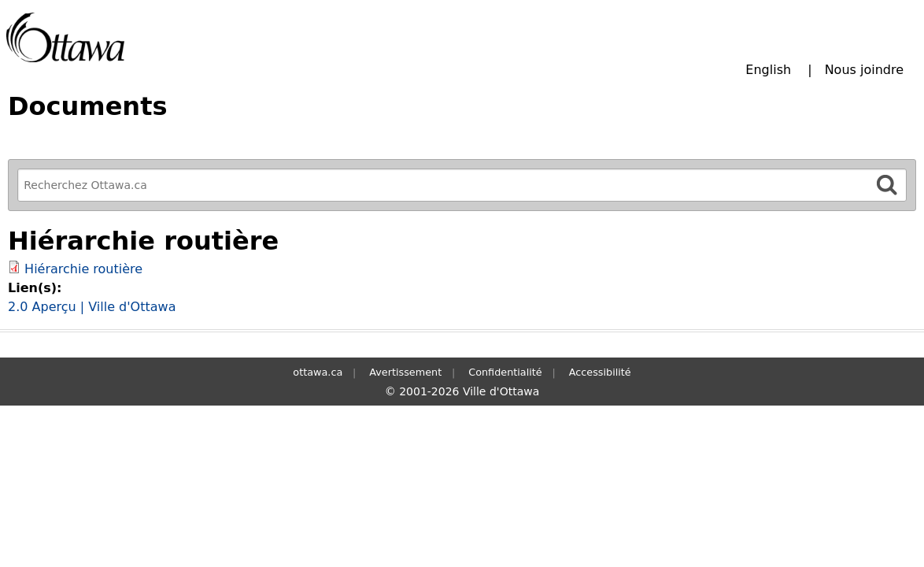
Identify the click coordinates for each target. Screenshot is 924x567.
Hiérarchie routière (83, 269)
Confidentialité (505, 372)
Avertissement (405, 372)
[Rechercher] (887, 185)
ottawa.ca (318, 372)
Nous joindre (864, 70)
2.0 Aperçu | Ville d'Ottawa (92, 307)
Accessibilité (600, 372)
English (768, 70)
